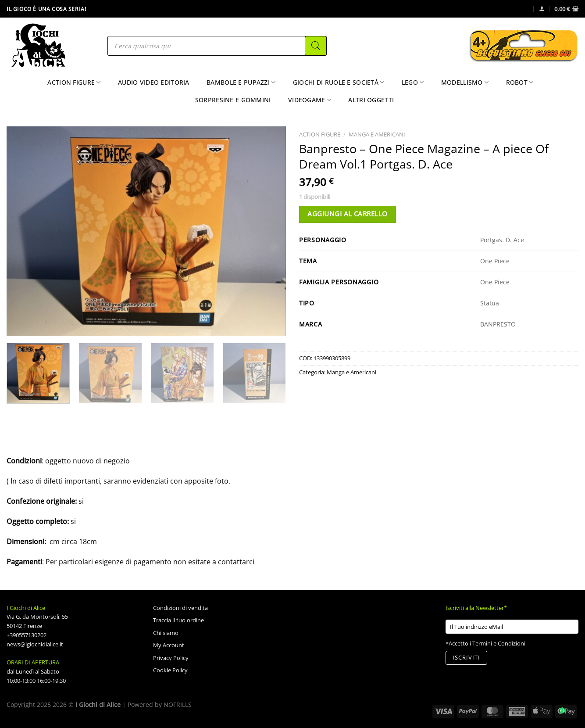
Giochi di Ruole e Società (339, 82)
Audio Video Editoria (154, 82)
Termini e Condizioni (499, 643)
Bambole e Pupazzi (241, 82)
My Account (169, 645)
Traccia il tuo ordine (178, 620)
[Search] (316, 46)
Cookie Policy (170, 670)
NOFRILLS (178, 705)
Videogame (310, 100)
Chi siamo (166, 633)
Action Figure (74, 82)
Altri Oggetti (371, 100)
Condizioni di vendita (180, 608)
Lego (413, 82)
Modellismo (465, 82)
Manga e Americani (377, 134)
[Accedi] (542, 9)
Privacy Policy (171, 658)
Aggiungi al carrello (347, 214)
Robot (520, 82)
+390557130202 (27, 635)
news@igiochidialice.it (35, 644)
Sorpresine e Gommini (233, 100)
